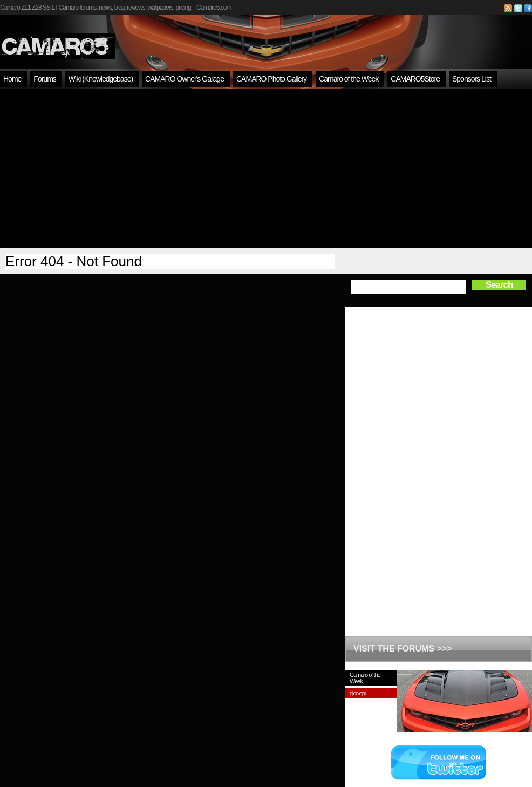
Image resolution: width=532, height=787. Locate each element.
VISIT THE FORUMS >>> (403, 649)
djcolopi (357, 693)
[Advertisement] (266, 168)
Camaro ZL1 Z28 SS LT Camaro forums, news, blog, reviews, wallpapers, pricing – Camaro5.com (115, 8)
